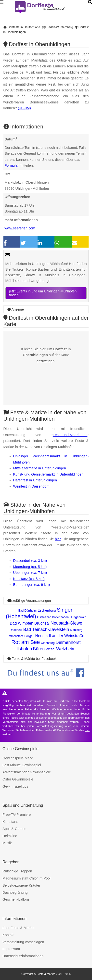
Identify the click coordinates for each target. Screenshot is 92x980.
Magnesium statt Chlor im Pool (26, 878)
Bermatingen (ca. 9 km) (32, 585)
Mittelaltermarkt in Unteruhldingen (40, 468)
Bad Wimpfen (22, 623)
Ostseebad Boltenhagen (53, 617)
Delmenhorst (68, 642)
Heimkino (10, 836)
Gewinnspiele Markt (18, 758)
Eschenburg (47, 610)
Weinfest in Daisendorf (31, 486)
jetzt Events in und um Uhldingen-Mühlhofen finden (43, 293)
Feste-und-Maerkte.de (70, 435)
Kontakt (8, 935)
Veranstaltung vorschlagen (23, 942)
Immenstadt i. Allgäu (21, 636)
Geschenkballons (16, 899)
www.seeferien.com (20, 228)
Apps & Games (14, 829)
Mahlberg (76, 630)
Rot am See (26, 642)
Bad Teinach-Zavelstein (46, 629)
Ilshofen (24, 649)
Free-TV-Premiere (17, 815)
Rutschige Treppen (17, 871)
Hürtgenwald (78, 617)
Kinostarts (10, 822)
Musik (7, 843)
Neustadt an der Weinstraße (60, 636)
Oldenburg (48, 643)
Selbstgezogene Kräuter (21, 885)
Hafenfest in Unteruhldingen (35, 480)
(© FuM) (24, 108)
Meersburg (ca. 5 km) (30, 567)
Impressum (11, 949)
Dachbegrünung (15, 892)
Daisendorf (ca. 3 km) (30, 561)
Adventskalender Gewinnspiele (27, 772)
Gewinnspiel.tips (15, 786)
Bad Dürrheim (27, 611)
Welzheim (66, 649)
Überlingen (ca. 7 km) (30, 573)
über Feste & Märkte (18, 928)
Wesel (50, 649)
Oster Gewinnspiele (18, 779)
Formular (12, 165)
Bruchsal (42, 623)
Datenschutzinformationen (23, 956)
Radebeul (16, 630)
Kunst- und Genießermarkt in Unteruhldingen (48, 474)
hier (58, 539)
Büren (39, 649)
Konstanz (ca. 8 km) (29, 579)
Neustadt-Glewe (66, 623)
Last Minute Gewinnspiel (22, 765)
